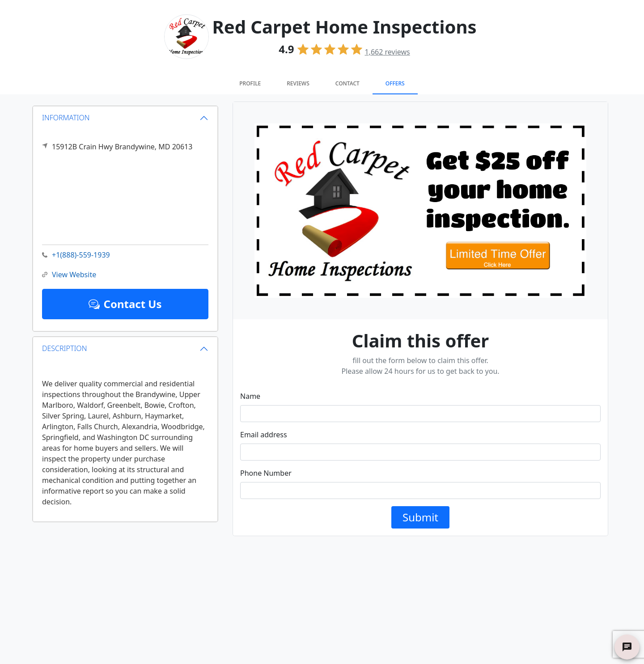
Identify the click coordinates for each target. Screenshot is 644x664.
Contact (347, 83)
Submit (420, 517)
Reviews (298, 83)
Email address (264, 435)
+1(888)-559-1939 (76, 255)
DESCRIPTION (64, 348)
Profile (250, 83)
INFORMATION (66, 118)
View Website (69, 275)
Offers (395, 83)
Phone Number (266, 473)
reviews (387, 52)
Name (250, 396)
